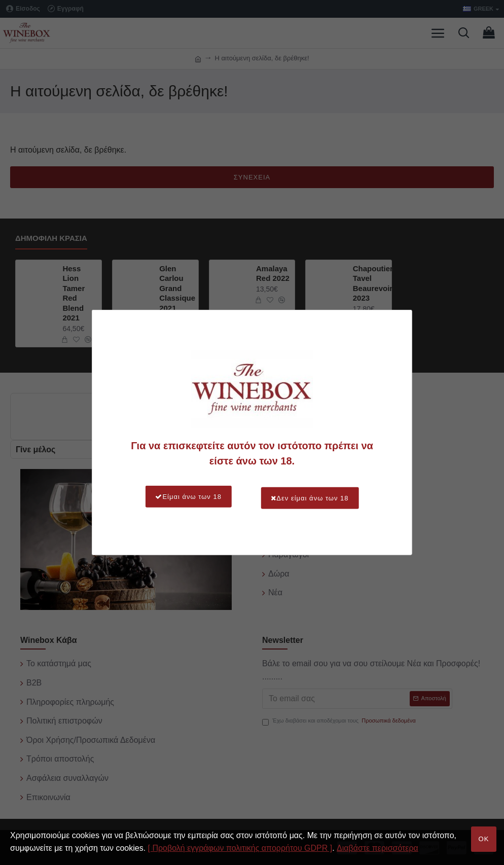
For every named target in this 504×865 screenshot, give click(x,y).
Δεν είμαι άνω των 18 (318, 497)
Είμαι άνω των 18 (180, 497)
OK (484, 839)
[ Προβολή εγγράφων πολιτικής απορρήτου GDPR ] (240, 848)
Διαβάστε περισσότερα (377, 848)
